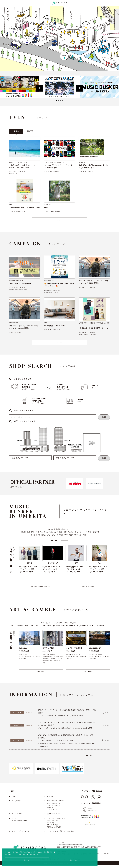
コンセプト (51, 826)
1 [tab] (57, 100)
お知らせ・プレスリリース (20, 834)
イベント (15, 799)
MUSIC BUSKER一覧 (88, 589)
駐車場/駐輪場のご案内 (19, 823)
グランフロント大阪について (56, 821)
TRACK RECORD (53, 812)
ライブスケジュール (54, 808)
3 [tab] (60, 100)
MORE (59, 220)
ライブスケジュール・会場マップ (41, 589)
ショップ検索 (16, 804)
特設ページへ (88, 674)
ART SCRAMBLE (17, 816)
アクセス (15, 821)
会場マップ (51, 810)
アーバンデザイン (53, 828)
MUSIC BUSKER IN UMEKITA (56, 804)
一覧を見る (41, 674)
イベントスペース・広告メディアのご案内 (61, 834)
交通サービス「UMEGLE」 (56, 816)
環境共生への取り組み (54, 830)
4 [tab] (62, 100)
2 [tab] (59, 100)
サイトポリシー (23, 854)
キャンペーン (51, 799)
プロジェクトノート (54, 823)
